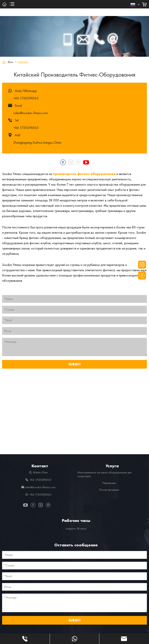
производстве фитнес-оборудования (84, 174)
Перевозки (109, 483)
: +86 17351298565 (38, 480)
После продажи (109, 490)
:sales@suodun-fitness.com (38, 487)
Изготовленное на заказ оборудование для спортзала (104, 474)
